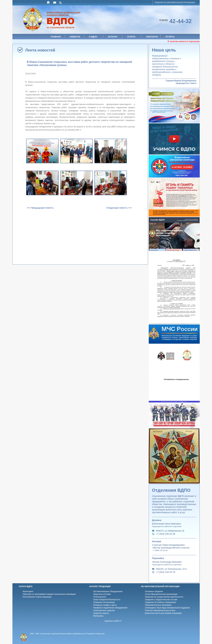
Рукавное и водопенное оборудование (110, 608)
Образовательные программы (158, 605)
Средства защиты (101, 613)
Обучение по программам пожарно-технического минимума (49, 594)
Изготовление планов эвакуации (37, 597)
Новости (75, 37)
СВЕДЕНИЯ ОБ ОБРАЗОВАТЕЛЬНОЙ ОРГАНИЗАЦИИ (175, 2)
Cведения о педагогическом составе (161, 600)
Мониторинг (28, 591)
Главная (56, 37)
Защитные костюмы (102, 594)
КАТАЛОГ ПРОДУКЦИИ (100, 586)
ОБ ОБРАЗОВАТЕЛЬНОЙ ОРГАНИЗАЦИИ (160, 586)
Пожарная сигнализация (104, 602)
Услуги (131, 37)
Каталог (113, 37)
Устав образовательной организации (161, 594)
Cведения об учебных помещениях (161, 602)
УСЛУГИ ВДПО (26, 586)
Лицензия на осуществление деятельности (164, 597)
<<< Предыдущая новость (40, 208)
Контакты (152, 37)
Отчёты (170, 37)
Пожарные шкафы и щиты (105, 605)
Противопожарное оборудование (108, 591)
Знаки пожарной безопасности (107, 600)
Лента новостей (40, 50)
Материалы (98, 616)
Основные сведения (154, 591)
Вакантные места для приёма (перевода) (163, 613)
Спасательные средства (104, 610)
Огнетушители (100, 597)
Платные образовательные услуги (160, 610)
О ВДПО (93, 37)
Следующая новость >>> (119, 208)
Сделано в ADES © (113, 621)
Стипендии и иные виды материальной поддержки (167, 608)
